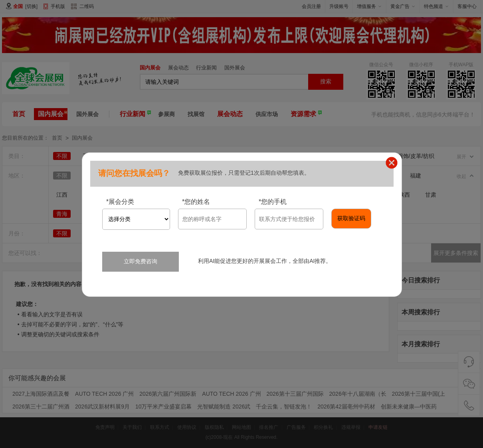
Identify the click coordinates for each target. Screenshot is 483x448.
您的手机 (273, 202)
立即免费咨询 (141, 261)
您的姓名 (196, 202)
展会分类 (120, 202)
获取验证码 (351, 218)
